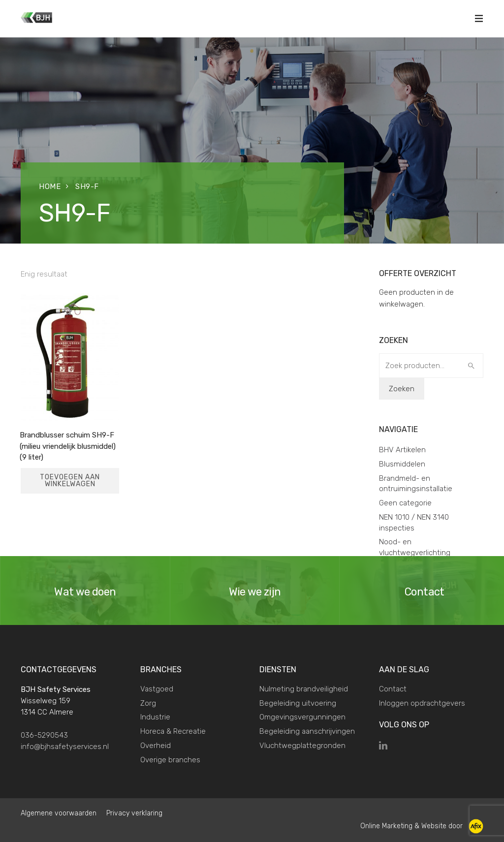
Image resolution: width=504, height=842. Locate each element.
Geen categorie (405, 503)
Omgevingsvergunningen (302, 717)
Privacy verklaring (134, 813)
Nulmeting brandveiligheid (304, 689)
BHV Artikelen (402, 450)
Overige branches (170, 760)
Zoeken (402, 389)
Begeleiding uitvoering (298, 703)
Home (50, 187)
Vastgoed (157, 689)
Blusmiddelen (402, 464)
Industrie (155, 717)
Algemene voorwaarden (59, 813)
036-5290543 (44, 735)
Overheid (156, 746)
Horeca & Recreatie (173, 731)
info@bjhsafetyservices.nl (65, 747)
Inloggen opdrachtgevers (422, 703)
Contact (393, 689)
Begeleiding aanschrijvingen (307, 731)
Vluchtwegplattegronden (302, 746)
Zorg (148, 703)
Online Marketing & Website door (422, 826)
